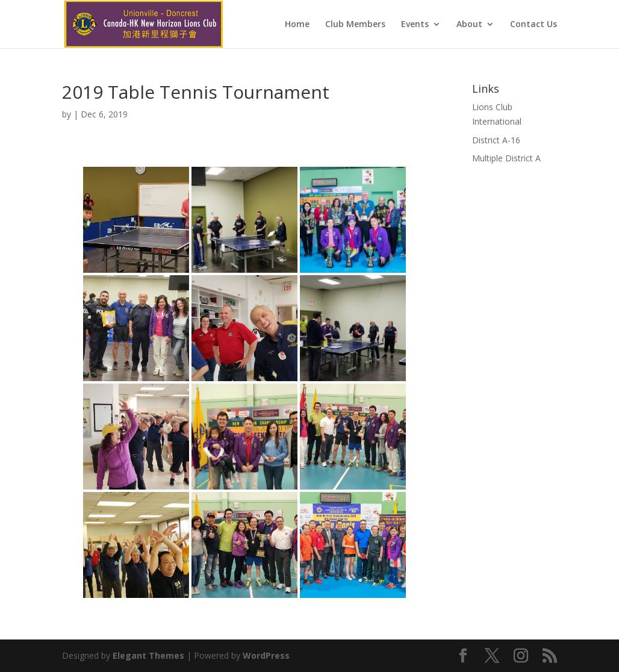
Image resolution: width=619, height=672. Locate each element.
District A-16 (496, 140)
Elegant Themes (148, 655)
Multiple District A (506, 158)
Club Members (355, 25)
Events (415, 25)
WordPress (266, 655)
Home (297, 25)
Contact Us (533, 25)
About (469, 25)
